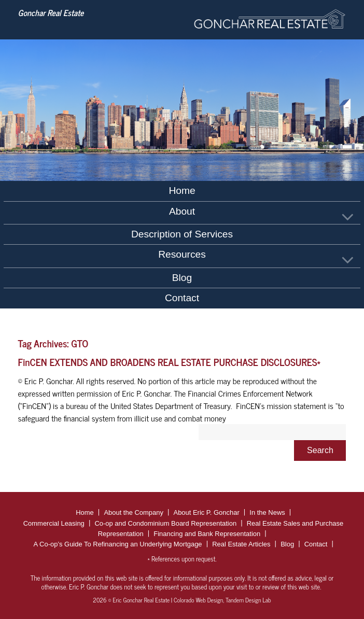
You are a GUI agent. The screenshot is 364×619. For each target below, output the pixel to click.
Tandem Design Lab (248, 600)
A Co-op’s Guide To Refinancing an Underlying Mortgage (118, 544)
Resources (182, 254)
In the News (267, 512)
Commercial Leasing (54, 523)
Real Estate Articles (241, 544)
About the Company (134, 512)
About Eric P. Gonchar (207, 512)
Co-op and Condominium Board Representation (165, 523)
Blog (182, 278)
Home (182, 191)
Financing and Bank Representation (207, 534)
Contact (182, 298)
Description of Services (182, 234)
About (182, 211)
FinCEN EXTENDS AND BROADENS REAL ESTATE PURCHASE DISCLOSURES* (170, 362)
